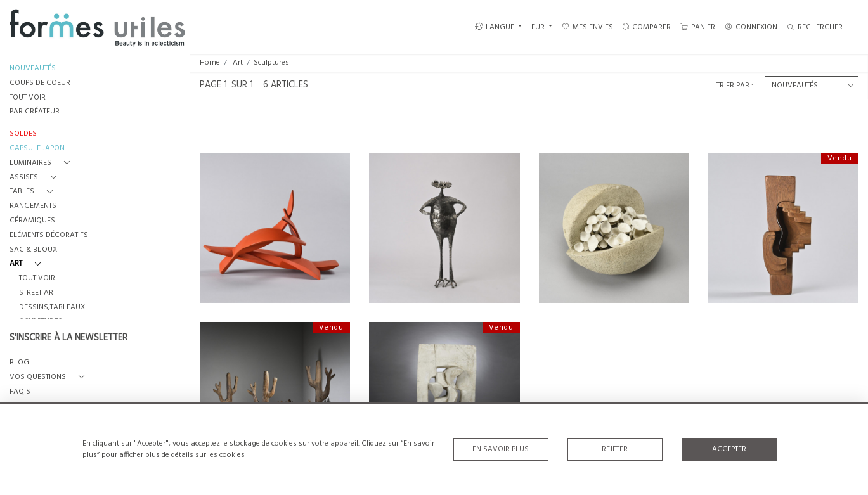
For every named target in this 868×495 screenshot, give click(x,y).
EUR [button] (539, 27)
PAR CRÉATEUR (35, 112)
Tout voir (37, 279)
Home (210, 63)
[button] (42, 163)
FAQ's (20, 392)
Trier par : (735, 86)
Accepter (729, 449)
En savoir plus (501, 449)
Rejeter (615, 449)
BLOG (19, 363)
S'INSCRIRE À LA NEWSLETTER (68, 338)
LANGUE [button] (495, 27)
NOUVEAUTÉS (33, 69)
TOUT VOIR (28, 98)
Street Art (38, 293)
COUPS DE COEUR (40, 83)
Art (238, 63)
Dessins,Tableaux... (54, 308)
